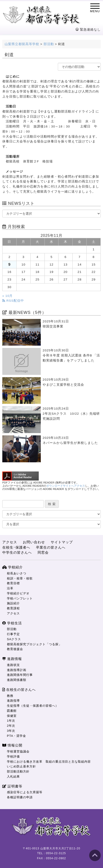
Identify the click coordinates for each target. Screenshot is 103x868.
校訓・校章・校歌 (20, 578)
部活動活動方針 (18, 771)
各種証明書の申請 (20, 797)
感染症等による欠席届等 (25, 792)
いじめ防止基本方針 (21, 766)
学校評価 (13, 757)
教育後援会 (15, 649)
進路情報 (12, 659)
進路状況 (13, 665)
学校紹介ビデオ (18, 593)
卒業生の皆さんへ (51, 547)
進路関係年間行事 (20, 675)
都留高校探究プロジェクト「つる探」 (34, 644)
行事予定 (13, 634)
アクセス (10, 542)
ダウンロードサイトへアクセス (66, 486)
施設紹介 (13, 603)
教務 (10, 696)
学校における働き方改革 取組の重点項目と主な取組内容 (49, 762)
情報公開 (12, 745)
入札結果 (13, 777)
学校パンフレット (20, 598)
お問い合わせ (34, 542)
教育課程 (13, 608)
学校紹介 (13, 567)
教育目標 (13, 583)
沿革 (10, 588)
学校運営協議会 (18, 751)
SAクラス (14, 639)
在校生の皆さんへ (19, 690)
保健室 (12, 716)
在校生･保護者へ (16, 547)
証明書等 (12, 786)
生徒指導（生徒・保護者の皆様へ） (33, 706)
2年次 (11, 726)
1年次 (11, 721)
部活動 (12, 629)
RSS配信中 (13, 301)
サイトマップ (62, 542)
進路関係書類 (17, 680)
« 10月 (7, 296)
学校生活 (12, 623)
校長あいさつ (17, 573)
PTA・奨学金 (16, 736)
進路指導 (13, 701)
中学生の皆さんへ (17, 552)
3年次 (11, 731)
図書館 (12, 711)
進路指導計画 (17, 670)
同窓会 (43, 552)
